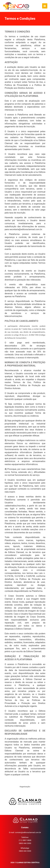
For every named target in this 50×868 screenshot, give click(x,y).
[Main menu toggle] (45, 6)
